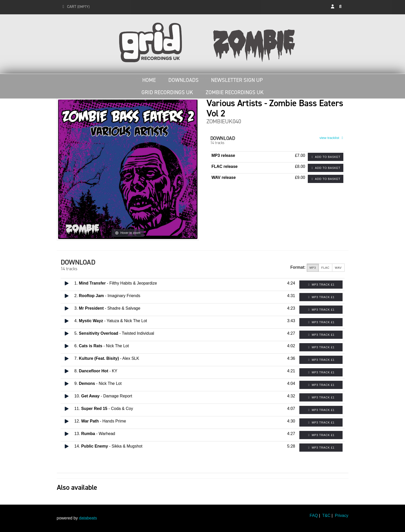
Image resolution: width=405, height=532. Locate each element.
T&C (326, 515)
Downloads (183, 80)
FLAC (325, 268)
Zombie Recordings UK (235, 92)
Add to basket (326, 157)
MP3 (313, 268)
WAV (338, 268)
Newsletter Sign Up (237, 80)
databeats (88, 518)
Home (149, 80)
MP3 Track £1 (321, 285)
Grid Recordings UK (167, 92)
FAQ (314, 515)
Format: (298, 267)
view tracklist (332, 138)
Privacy (342, 515)
